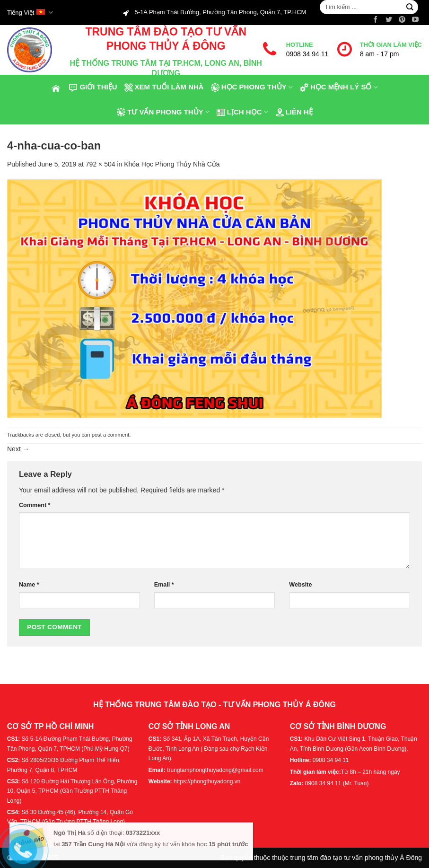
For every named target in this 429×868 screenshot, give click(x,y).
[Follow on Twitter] (389, 20)
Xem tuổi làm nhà (164, 87)
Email (164, 585)
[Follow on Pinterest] (402, 20)
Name (29, 585)
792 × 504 (101, 164)
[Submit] (409, 7)
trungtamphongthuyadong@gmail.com (215, 770)
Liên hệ (294, 112)
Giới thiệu (93, 87)
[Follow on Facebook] (376, 20)
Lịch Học (242, 112)
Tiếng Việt (30, 13)
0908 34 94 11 (307, 54)
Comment (35, 505)
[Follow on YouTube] (415, 20)
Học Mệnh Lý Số (339, 87)
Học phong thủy (252, 87)
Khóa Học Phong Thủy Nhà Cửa (172, 164)
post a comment (111, 435)
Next (18, 449)
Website (300, 585)
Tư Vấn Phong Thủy (163, 112)
